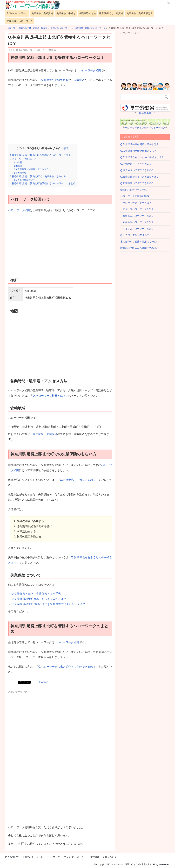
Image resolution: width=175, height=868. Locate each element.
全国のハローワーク (17, 13)
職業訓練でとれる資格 (111, 13)
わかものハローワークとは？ (137, 216)
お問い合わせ (110, 857)
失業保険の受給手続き (55, 80)
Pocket (43, 682)
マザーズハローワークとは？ (137, 209)
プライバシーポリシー (75, 857)
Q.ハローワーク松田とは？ (49, 396)
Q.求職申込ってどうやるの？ (136, 164)
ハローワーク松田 (90, 70)
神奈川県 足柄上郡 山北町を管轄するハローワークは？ (40, 155)
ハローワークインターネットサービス (145, 128)
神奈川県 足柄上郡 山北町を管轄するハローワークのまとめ (43, 183)
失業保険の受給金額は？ (140, 13)
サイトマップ (53, 857)
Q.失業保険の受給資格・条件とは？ (140, 144)
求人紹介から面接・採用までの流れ (139, 242)
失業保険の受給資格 (42, 13)
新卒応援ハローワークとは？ (137, 222)
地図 (18, 166)
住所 (18, 162)
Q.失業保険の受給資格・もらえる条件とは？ (39, 599)
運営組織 (95, 857)
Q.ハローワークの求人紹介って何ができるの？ (67, 667)
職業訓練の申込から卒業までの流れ (139, 248)
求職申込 (79, 80)
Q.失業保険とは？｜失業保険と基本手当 (36, 594)
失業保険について (24, 180)
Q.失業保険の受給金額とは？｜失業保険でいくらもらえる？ (48, 604)
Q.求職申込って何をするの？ (78, 480)
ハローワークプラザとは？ (136, 203)
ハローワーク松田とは (23, 159)
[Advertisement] (60, 116)
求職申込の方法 (87, 13)
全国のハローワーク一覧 (133, 190)
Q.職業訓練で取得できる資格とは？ (140, 177)
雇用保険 (38, 434)
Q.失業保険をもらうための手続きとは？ (142, 157)
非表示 (65, 148)
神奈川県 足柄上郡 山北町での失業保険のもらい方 (38, 176)
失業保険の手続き (66, 13)
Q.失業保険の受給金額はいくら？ (138, 151)
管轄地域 (20, 173)
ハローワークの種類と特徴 (135, 196)
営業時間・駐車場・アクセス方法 (32, 169)
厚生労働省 (145, 113)
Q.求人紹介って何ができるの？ (137, 170)
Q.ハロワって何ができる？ (135, 235)
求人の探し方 (12, 857)
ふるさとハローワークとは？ (137, 229)
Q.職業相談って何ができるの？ (137, 183)
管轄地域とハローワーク (20, 21)
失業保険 (52, 434)
